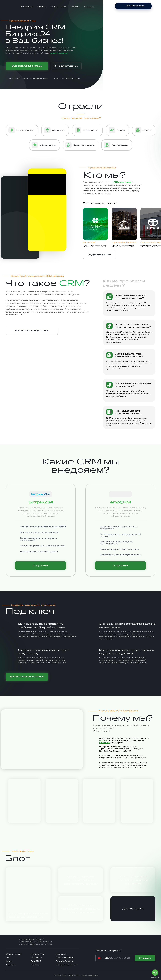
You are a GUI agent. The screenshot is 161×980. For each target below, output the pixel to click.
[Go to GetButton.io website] (155, 977)
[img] (10, 7)
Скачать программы (66, 965)
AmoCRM (36, 961)
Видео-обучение (65, 961)
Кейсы (54, 7)
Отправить (145, 958)
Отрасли (42, 7)
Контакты (89, 7)
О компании (26, 7)
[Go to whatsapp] (155, 973)
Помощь (75, 7)
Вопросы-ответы (65, 957)
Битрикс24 (36, 957)
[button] (32, 331)
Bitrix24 (104, 741)
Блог (64, 7)
